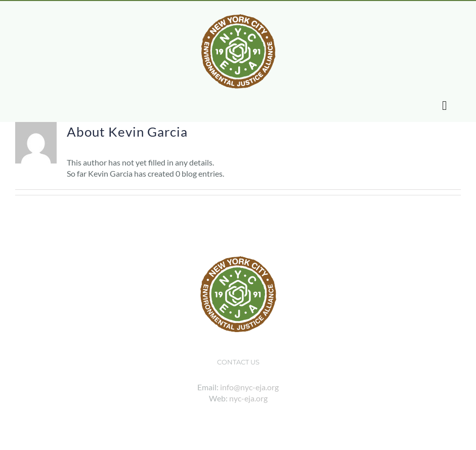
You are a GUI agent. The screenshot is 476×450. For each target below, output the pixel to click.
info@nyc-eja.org (249, 387)
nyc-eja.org (248, 398)
